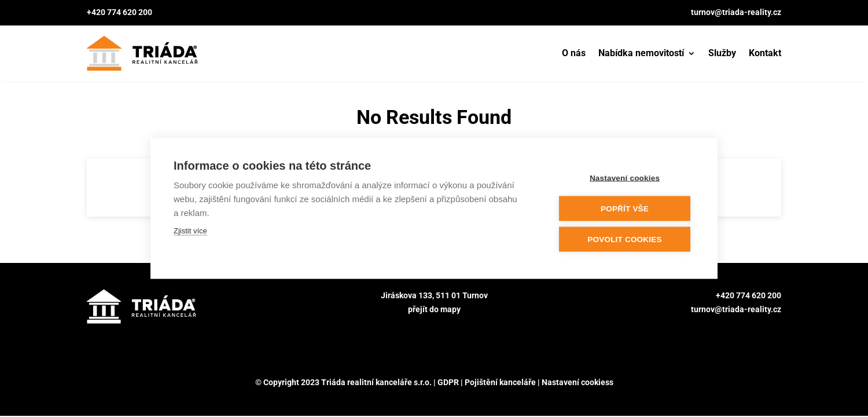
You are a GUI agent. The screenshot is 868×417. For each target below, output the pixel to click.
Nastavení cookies (625, 178)
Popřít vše (625, 208)
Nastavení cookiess (578, 382)
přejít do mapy (434, 309)
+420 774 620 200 (119, 12)
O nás (574, 53)
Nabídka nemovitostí (641, 53)
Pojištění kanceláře (500, 382)
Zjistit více (190, 230)
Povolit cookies (624, 239)
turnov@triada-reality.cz (736, 12)
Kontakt (765, 53)
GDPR (448, 382)
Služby (722, 53)
